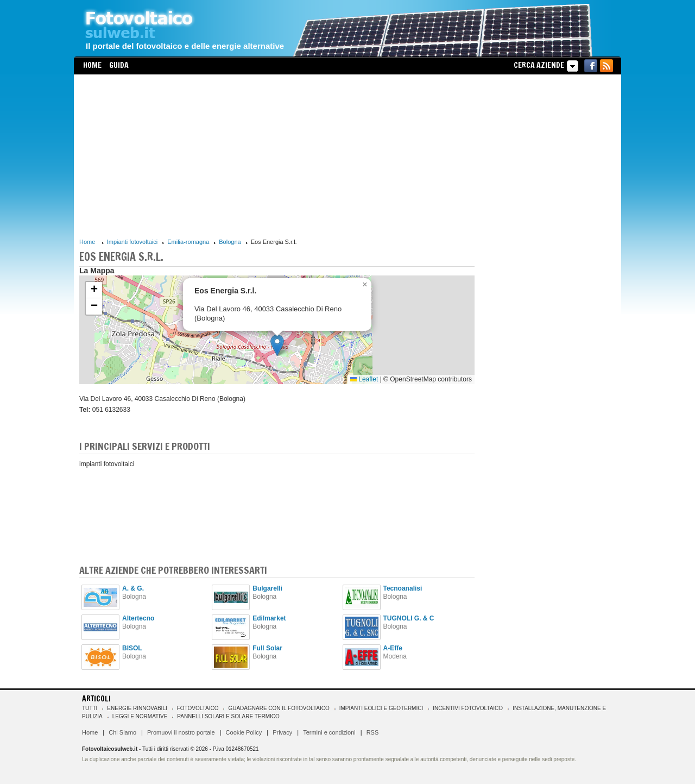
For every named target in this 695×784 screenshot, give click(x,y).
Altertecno (138, 618)
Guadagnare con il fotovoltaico (279, 708)
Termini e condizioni (329, 732)
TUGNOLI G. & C (409, 618)
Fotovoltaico (198, 708)
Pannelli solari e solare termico (228, 716)
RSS (373, 732)
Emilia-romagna (188, 242)
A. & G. (133, 588)
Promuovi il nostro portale (181, 732)
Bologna (230, 242)
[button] (277, 345)
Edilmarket (269, 618)
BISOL (132, 648)
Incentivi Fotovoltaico (468, 708)
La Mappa (97, 271)
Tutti (90, 708)
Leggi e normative (140, 716)
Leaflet (364, 379)
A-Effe (393, 648)
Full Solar (267, 648)
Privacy (282, 732)
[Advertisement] (277, 156)
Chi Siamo (122, 732)
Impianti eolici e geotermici (381, 708)
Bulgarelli (267, 588)
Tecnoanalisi (403, 588)
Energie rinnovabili (137, 708)
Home (92, 65)
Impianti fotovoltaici (132, 242)
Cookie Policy (244, 732)
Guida (119, 65)
